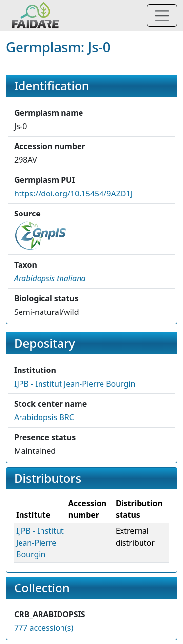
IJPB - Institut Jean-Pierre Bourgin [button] (75, 384)
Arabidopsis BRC (44, 417)
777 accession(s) (44, 628)
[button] (50, 278)
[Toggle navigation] (162, 16)
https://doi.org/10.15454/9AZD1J (73, 194)
